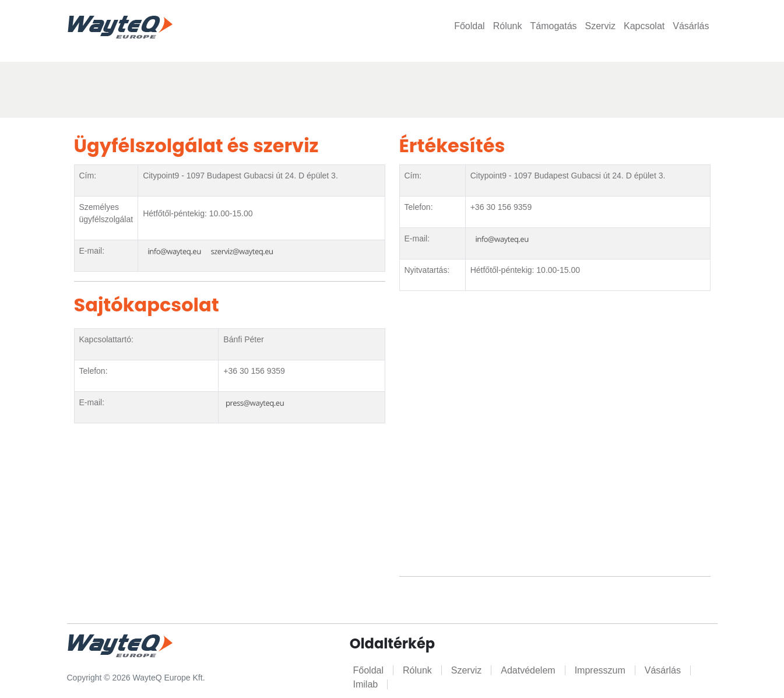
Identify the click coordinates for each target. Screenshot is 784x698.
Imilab (366, 684)
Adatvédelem (528, 670)
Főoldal (469, 26)
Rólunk (508, 26)
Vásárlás (691, 26)
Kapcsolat (644, 26)
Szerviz (600, 26)
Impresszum (600, 670)
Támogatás (553, 26)
